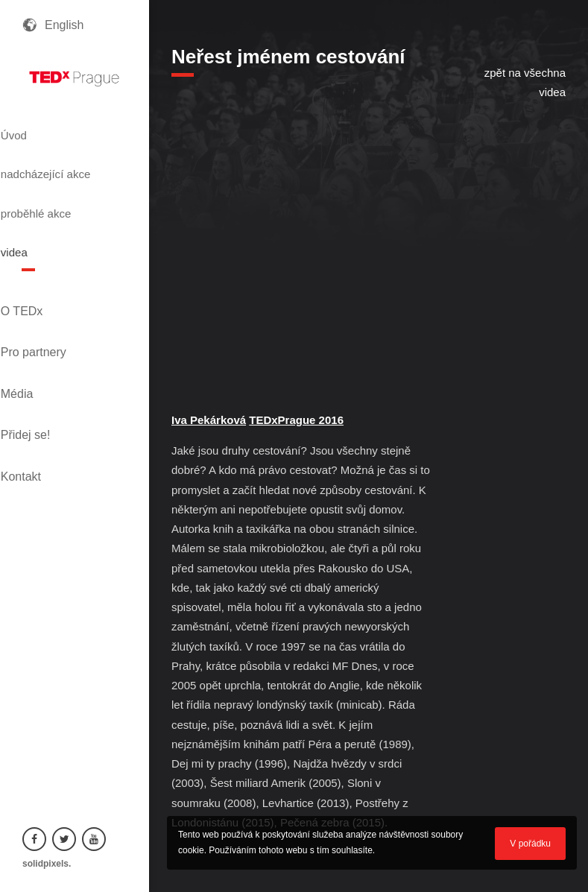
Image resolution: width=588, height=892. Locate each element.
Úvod (39, 129)
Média (39, 318)
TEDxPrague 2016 (296, 420)
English (64, 25)
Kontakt (42, 368)
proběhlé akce (67, 196)
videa (39, 223)
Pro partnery (55, 292)
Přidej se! (47, 343)
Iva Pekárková (209, 420)
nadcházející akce (62, 162)
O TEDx (44, 267)
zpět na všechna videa (525, 82)
